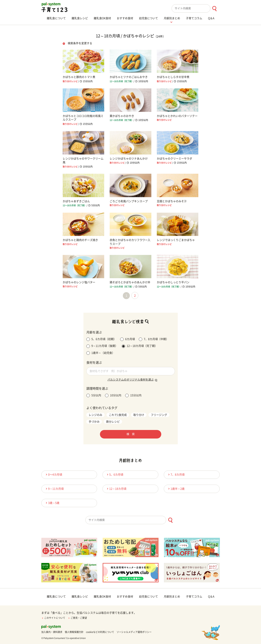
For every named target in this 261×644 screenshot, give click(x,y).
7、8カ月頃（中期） (154, 339)
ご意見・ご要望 (77, 618)
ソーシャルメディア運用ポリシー (134, 632)
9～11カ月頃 (54, 489)
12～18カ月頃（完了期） (140, 346)
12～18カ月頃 (116, 489)
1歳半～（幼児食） (101, 353)
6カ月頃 (127, 339)
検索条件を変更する (80, 43)
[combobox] (196, 8)
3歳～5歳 (52, 503)
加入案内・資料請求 (52, 632)
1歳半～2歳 (176, 489)
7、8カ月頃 (176, 474)
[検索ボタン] (214, 9)
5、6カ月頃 (114, 474)
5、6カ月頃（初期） (101, 339)
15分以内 (133, 395)
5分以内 (94, 395)
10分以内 (113, 395)
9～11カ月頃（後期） (102, 346)
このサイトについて (53, 618)
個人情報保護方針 (74, 632)
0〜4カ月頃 (53, 474)
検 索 (131, 434)
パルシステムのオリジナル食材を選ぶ (131, 380)
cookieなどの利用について (100, 632)
